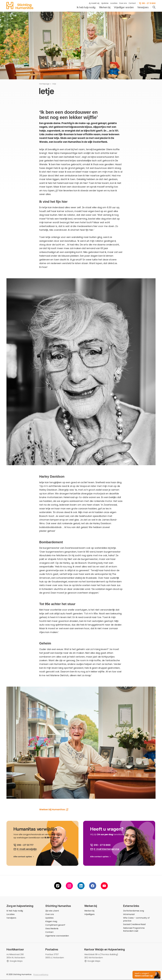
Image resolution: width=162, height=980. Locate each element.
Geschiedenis (52, 929)
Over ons (123, 3)
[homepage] (20, 6)
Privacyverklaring (41, 975)
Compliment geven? (55, 925)
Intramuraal (129, 914)
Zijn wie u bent (52, 911)
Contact (132, 3)
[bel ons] (23, 845)
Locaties (114, 3)
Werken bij (105, 7)
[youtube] (104, 886)
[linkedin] (81, 886)
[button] (146, 974)
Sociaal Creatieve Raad (134, 925)
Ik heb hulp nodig (86, 7)
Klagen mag (51, 922)
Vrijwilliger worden (124, 7)
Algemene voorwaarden (57, 936)
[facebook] (93, 886)
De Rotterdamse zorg (134, 911)
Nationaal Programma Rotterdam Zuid (134, 930)
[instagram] (69, 886)
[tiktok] (58, 886)
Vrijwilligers (89, 914)
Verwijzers (143, 7)
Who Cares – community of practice (136, 919)
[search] (154, 8)
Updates (105, 3)
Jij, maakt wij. (94, 3)
